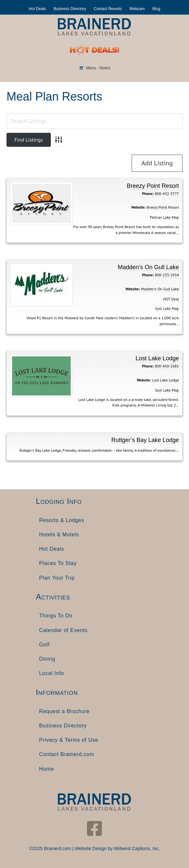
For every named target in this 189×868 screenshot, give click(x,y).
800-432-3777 (167, 193)
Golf (44, 645)
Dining (47, 659)
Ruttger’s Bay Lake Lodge (145, 440)
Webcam (137, 9)
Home (46, 769)
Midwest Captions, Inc (136, 848)
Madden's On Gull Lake (160, 289)
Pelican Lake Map (164, 217)
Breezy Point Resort (153, 186)
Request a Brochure (64, 711)
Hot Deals (37, 9)
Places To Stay (58, 563)
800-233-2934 (167, 275)
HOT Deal (171, 299)
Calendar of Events (63, 630)
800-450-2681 (167, 366)
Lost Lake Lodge (157, 358)
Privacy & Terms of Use (69, 740)
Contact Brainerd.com (67, 754)
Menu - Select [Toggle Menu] (95, 68)
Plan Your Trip (57, 578)
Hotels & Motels (59, 535)
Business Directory (70, 9)
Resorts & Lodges (62, 520)
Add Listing (157, 163)
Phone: (148, 193)
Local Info (51, 673)
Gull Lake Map (167, 308)
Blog (156, 9)
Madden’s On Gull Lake (148, 267)
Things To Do (56, 616)
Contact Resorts (108, 9)
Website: (138, 207)
